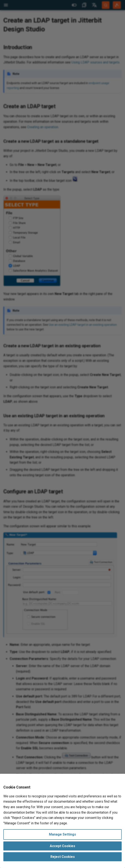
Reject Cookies (63, 857)
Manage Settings (62, 834)
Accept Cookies (62, 846)
